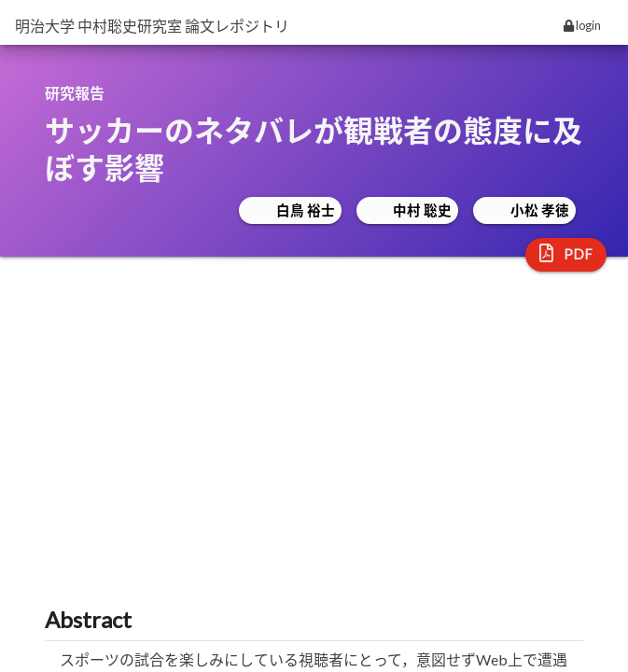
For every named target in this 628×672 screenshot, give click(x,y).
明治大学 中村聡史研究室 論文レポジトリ (152, 26)
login (582, 25)
